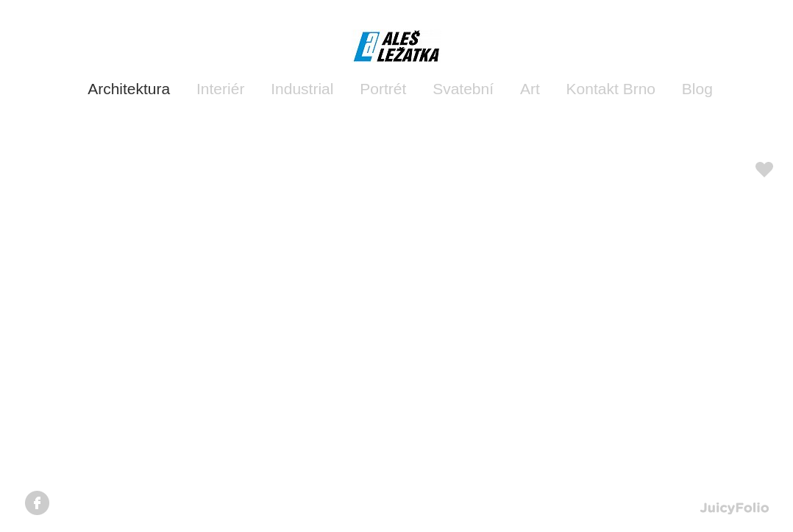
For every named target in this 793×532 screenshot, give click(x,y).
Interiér (220, 89)
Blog (697, 89)
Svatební (463, 89)
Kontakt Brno (611, 89)
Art (530, 89)
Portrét (383, 89)
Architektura (129, 89)
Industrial (302, 89)
